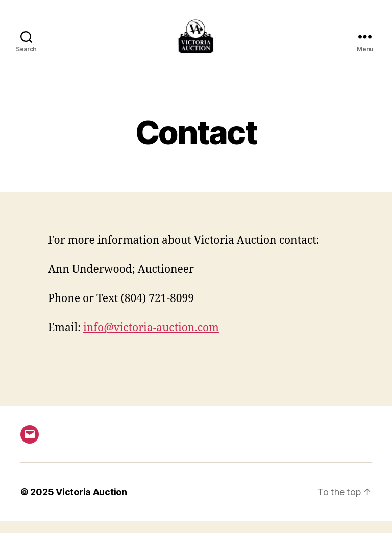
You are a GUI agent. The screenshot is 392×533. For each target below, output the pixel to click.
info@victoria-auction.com (151, 340)
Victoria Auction (91, 504)
